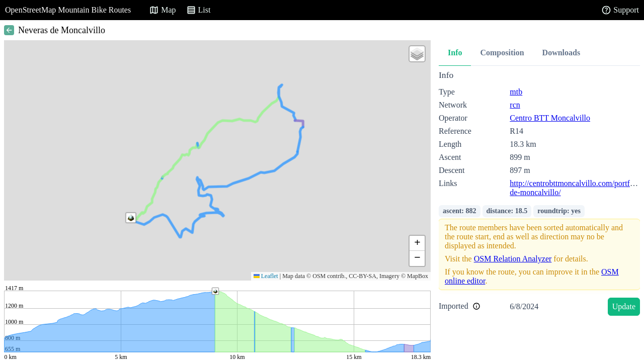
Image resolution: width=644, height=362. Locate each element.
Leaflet (266, 276)
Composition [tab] (502, 53)
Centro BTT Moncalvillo (550, 118)
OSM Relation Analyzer (513, 259)
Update (624, 306)
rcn (515, 105)
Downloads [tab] (561, 53)
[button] (131, 218)
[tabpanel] (539, 195)
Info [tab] (455, 53)
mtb (516, 92)
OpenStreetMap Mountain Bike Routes (68, 10)
